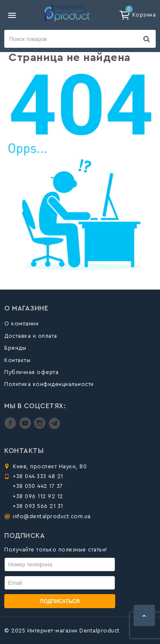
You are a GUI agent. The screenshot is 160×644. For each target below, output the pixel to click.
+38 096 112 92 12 (38, 496)
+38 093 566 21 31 (38, 506)
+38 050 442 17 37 (38, 486)
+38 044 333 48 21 (38, 476)
